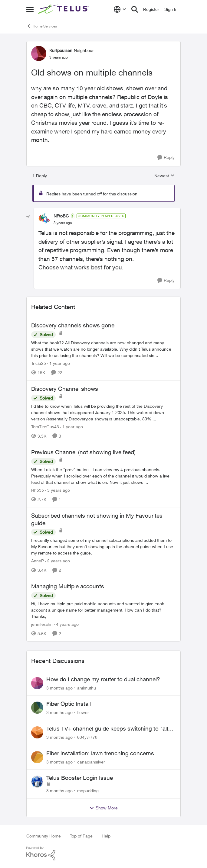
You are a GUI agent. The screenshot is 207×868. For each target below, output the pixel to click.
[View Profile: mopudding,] (37, 782)
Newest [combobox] (164, 176)
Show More (103, 808)
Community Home (44, 836)
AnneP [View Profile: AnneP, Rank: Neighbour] (38, 561)
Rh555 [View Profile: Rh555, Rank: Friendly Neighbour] (38, 490)
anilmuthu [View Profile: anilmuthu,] (87, 688)
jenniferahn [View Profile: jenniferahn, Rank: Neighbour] (42, 624)
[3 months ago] (59, 688)
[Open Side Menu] (30, 9)
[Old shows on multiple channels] (63, 223)
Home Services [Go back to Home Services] (42, 26)
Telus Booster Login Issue (80, 778)
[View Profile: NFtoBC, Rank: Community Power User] (44, 219)
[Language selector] (120, 9)
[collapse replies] (28, 217)
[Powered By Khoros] (103, 854)
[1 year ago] (59, 363)
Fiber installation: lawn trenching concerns (100, 753)
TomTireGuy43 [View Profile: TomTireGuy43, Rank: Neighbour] (45, 427)
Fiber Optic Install (69, 704)
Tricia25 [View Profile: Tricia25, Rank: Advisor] (39, 363)
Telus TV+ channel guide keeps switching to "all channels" (107, 729)
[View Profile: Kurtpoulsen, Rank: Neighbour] (39, 53)
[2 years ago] (57, 561)
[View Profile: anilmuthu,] (37, 683)
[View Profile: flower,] (37, 708)
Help (106, 836)
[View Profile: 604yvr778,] (37, 732)
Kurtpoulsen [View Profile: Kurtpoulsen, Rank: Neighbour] (61, 50)
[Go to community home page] (64, 9)
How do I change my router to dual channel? (103, 679)
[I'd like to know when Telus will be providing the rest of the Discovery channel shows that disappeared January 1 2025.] (103, 412)
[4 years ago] (66, 624)
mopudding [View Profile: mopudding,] (88, 791)
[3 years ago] (57, 490)
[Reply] (166, 158)
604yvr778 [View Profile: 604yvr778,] (87, 737)
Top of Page (81, 836)
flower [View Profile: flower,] (83, 712)
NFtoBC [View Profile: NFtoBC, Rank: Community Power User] (61, 216)
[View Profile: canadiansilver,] (37, 757)
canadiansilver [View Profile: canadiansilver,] (91, 762)
